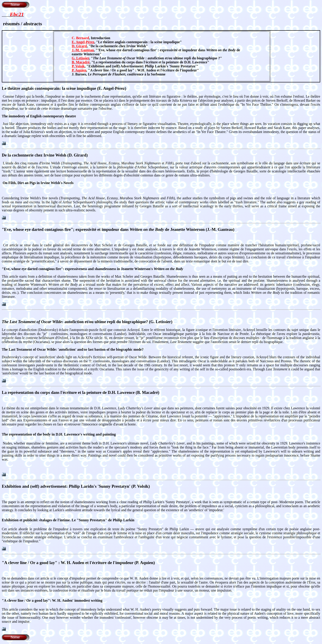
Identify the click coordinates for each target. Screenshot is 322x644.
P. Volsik (78, 66)
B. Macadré (81, 62)
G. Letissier (80, 58)
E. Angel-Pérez (83, 42)
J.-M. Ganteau (83, 50)
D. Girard (79, 46)
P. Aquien (79, 70)
